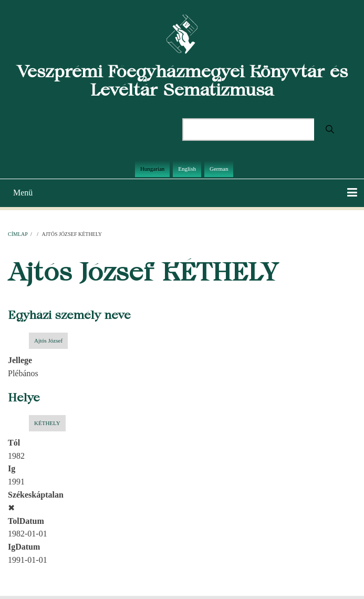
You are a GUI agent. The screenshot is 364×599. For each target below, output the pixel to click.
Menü (23, 193)
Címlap (18, 234)
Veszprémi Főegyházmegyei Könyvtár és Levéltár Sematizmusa (182, 80)
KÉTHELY (47, 423)
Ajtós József (48, 340)
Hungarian (152, 169)
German (219, 169)
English (187, 169)
